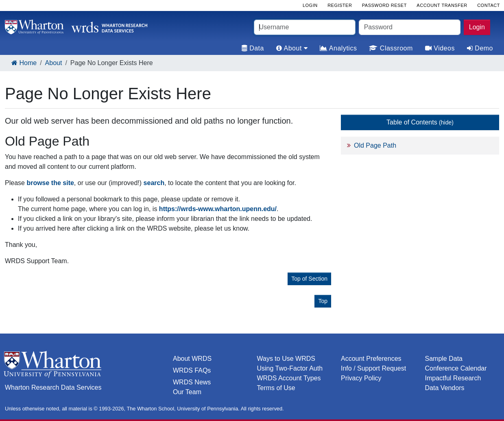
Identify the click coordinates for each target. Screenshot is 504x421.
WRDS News (192, 382)
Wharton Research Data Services (53, 387)
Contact (489, 5)
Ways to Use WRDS (286, 359)
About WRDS (192, 359)
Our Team (187, 392)
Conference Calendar (456, 368)
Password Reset (384, 5)
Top (323, 301)
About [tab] (292, 48)
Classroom (391, 48)
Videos (440, 48)
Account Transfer (442, 5)
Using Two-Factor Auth (290, 368)
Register (340, 5)
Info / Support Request (373, 368)
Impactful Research (453, 378)
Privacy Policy (361, 378)
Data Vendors (445, 388)
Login (477, 27)
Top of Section (309, 279)
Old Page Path (375, 145)
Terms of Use (276, 388)
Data (253, 48)
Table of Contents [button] (420, 122)
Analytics (338, 48)
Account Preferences (371, 359)
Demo (480, 48)
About (54, 63)
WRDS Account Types (289, 378)
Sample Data (444, 359)
